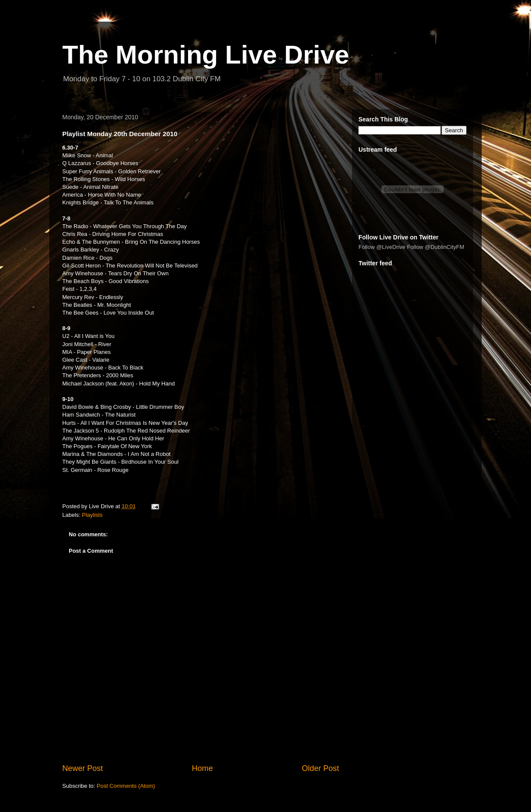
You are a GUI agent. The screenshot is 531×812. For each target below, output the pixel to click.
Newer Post (83, 768)
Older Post (320, 768)
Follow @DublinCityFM (435, 247)
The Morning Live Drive (206, 55)
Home (203, 768)
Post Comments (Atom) (126, 786)
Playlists (93, 515)
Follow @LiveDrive (382, 247)
